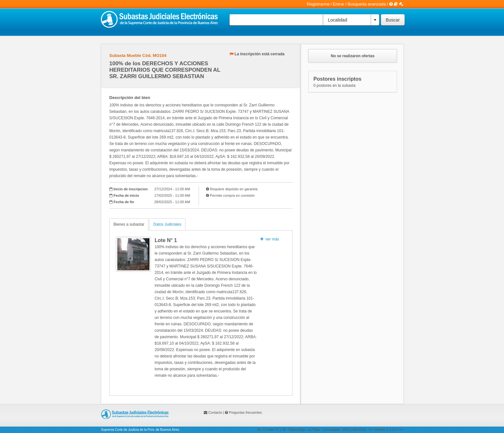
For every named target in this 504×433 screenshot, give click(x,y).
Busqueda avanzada (367, 4)
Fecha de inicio (126, 195)
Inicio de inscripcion (130, 189)
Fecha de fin (124, 202)
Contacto (215, 412)
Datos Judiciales (167, 224)
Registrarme (318, 4)
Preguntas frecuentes (245, 412)
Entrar (339, 4)
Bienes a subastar (129, 224)
